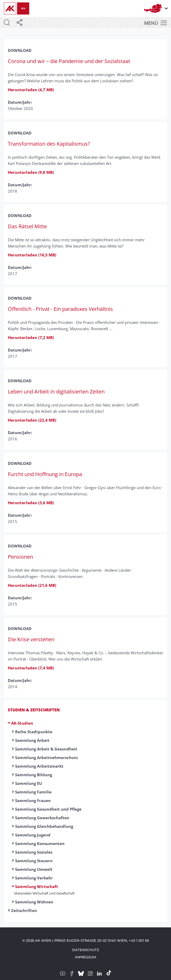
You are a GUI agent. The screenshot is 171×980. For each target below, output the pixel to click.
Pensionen (20, 557)
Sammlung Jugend (33, 835)
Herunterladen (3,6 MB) (31, 503)
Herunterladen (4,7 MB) (31, 90)
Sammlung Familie (33, 792)
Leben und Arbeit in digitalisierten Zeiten (56, 392)
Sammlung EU (28, 783)
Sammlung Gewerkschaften (42, 818)
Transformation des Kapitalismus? (49, 144)
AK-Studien (22, 723)
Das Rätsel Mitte (27, 226)
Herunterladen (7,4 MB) (31, 668)
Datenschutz (86, 950)
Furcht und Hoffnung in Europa (45, 474)
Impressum (85, 957)
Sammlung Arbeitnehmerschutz (46, 757)
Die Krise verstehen (31, 639)
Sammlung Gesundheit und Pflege (48, 809)
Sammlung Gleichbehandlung (44, 826)
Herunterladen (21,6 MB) (32, 585)
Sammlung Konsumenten (40, 843)
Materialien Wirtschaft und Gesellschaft (45, 893)
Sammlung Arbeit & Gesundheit (46, 749)
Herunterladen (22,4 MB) (32, 420)
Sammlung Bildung (34, 775)
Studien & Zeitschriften (34, 710)
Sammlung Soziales (34, 852)
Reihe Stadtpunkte (34, 732)
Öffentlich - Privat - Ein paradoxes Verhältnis (60, 309)
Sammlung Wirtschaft (37, 886)
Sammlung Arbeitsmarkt (39, 766)
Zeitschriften (24, 910)
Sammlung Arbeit (32, 740)
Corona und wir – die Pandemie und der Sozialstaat (69, 61)
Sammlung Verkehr (34, 878)
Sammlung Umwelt (34, 869)
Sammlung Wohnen (34, 902)
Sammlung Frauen (33, 800)
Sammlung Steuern (34, 861)
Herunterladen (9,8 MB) (31, 172)
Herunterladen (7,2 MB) (31, 337)
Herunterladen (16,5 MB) (32, 255)
